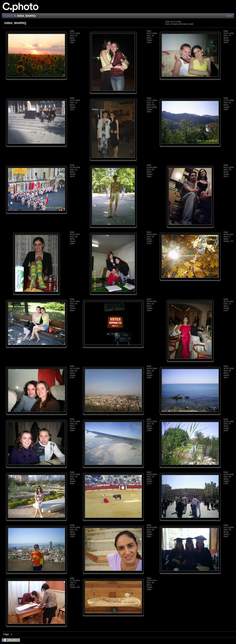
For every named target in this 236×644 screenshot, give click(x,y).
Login (229, 16)
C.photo (8, 16)
